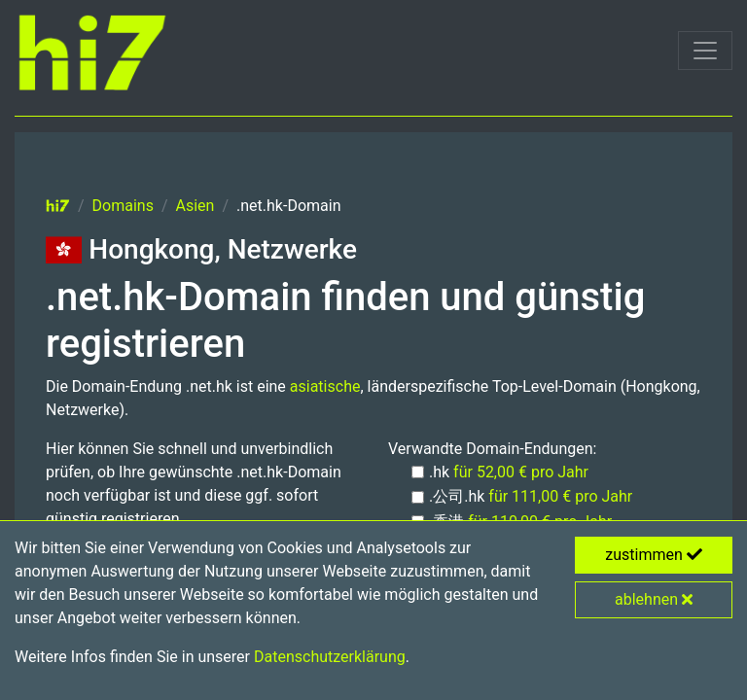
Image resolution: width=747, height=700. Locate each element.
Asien (196, 206)
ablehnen (654, 599)
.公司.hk (531, 496)
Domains (123, 206)
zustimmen (654, 555)
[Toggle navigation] (705, 51)
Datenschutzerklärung (330, 657)
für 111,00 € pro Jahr (560, 496)
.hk (509, 472)
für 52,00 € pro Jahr (521, 472)
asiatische (325, 386)
